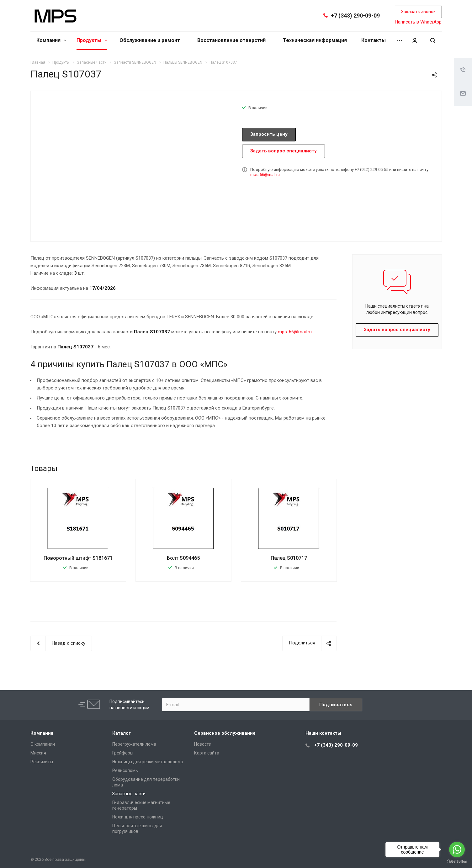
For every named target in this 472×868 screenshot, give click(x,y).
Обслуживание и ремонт (150, 40)
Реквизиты (42, 762)
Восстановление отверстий (231, 40)
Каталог (122, 733)
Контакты (374, 40)
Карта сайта (207, 753)
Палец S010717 (289, 558)
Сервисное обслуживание (225, 733)
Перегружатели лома (134, 744)
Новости (203, 744)
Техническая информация (315, 40)
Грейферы (123, 753)
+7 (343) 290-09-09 (355, 16)
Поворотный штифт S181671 (78, 558)
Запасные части (129, 794)
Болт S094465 (183, 558)
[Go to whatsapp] (457, 849)
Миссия (38, 753)
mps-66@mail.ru (265, 175)
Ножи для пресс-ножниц (138, 817)
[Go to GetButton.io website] (457, 862)
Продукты (92, 40)
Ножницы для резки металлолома (148, 762)
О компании (43, 744)
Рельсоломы (125, 770)
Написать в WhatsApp (418, 22)
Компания (51, 40)
